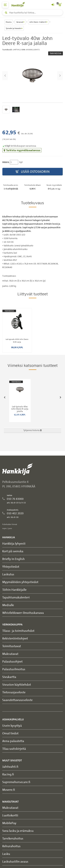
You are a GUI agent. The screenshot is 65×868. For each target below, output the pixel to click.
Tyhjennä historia (32, 430)
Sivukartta (9, 677)
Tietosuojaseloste (14, 692)
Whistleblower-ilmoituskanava (23, 613)
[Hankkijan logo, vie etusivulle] (20, 4)
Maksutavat (10, 654)
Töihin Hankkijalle (14, 590)
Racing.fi (8, 774)
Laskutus (8, 574)
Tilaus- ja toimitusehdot (18, 631)
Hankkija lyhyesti (14, 543)
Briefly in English (13, 559)
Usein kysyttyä (12, 726)
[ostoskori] (60, 5)
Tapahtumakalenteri (16, 597)
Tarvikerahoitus (13, 838)
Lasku (6, 854)
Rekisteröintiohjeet (15, 638)
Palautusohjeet (12, 661)
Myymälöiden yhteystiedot (20, 582)
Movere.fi (9, 790)
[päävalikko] (5, 5)
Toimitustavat (12, 646)
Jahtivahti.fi (10, 767)
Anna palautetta (13, 741)
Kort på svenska (13, 551)
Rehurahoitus (11, 846)
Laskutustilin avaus (15, 861)
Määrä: (6, 162)
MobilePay (9, 823)
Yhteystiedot (11, 567)
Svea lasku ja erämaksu (18, 831)
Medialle (8, 605)
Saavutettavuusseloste (17, 700)
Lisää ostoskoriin (33, 172)
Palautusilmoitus (14, 669)
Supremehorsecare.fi (16, 782)
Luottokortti (10, 815)
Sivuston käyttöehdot (17, 684)
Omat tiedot (10, 733)
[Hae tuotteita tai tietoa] (32, 13)
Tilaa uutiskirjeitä (14, 749)
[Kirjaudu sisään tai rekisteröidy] (53, 5)
